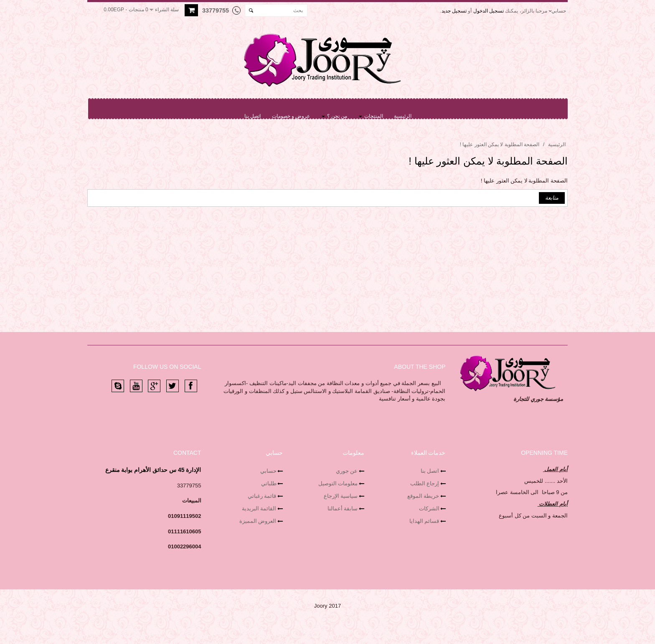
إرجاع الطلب (425, 483)
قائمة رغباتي (262, 496)
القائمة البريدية (259, 508)
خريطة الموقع (423, 496)
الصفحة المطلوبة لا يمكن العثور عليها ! (500, 145)
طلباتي (269, 483)
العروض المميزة (258, 521)
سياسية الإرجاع (341, 496)
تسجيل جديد (454, 11)
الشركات (429, 508)
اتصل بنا (430, 471)
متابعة (552, 198)
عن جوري (347, 471)
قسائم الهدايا (424, 521)
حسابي (268, 471)
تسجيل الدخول (489, 11)
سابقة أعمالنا (343, 508)
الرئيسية (557, 145)
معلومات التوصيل (338, 483)
